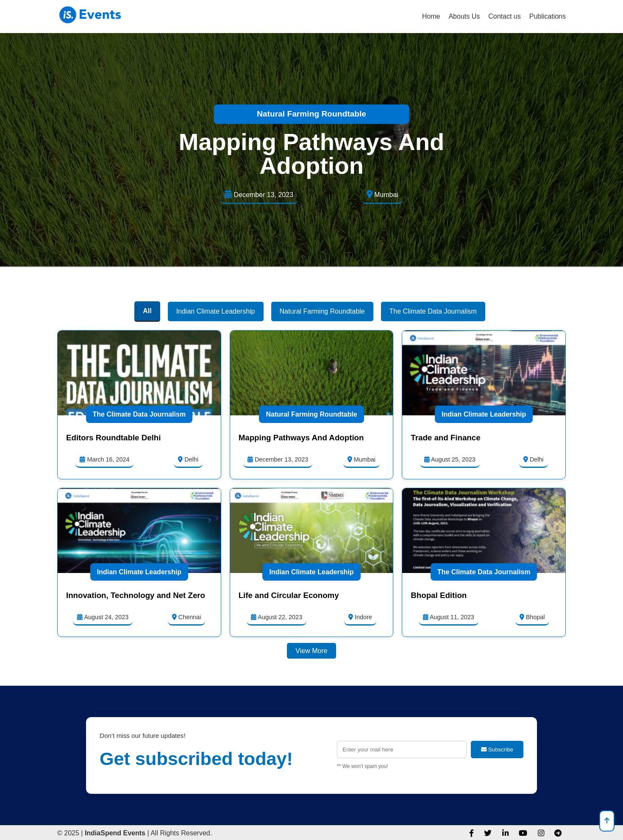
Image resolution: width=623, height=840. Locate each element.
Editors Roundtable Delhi (113, 438)
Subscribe (497, 750)
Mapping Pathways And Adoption (311, 154)
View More (311, 651)
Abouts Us (464, 16)
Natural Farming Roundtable (311, 114)
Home (431, 16)
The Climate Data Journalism (139, 414)
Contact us (504, 16)
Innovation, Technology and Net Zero (136, 595)
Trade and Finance (445, 438)
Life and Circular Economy (289, 595)
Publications (548, 16)
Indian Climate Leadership (484, 414)
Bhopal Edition (439, 595)
